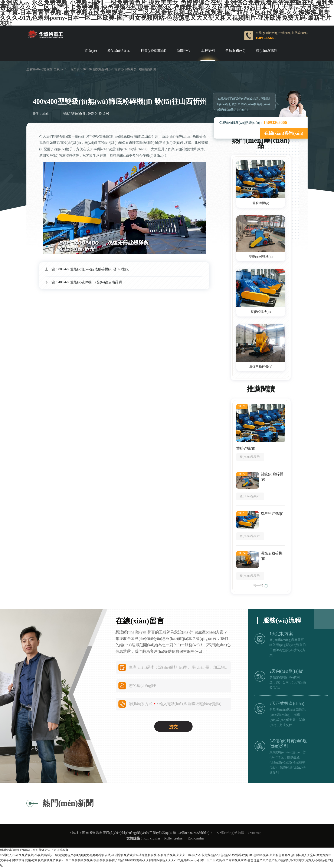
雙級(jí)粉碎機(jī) (261, 257)
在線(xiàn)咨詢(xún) (284, 133)
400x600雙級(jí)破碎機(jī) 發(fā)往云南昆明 (90, 282)
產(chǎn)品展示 (119, 51)
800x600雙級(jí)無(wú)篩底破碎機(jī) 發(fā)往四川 (95, 269)
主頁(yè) (59, 69)
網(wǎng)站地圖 (233, 833)
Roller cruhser (174, 838)
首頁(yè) (91, 51)
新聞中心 (184, 51)
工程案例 (208, 51)
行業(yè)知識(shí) (153, 51)
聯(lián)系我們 (267, 51)
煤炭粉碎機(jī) (261, 312)
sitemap (256, 833)
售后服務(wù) (235, 51)
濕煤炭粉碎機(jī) (261, 367)
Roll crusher (152, 838)
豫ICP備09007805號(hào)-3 (193, 833)
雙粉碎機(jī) (261, 203)
